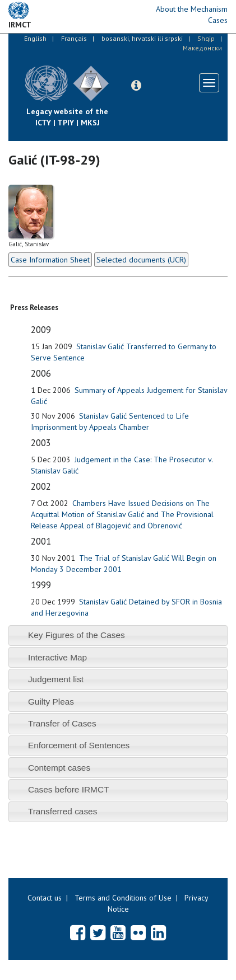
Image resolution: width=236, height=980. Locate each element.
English (35, 38)
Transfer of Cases (62, 723)
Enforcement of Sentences (79, 745)
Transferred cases (63, 811)
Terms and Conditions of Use (123, 898)
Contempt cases (59, 768)
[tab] (118, 636)
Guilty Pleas (51, 702)
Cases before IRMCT (69, 789)
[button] (136, 86)
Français (74, 38)
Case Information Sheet (50, 260)
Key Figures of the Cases (77, 635)
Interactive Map (57, 657)
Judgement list (56, 679)
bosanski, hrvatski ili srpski (142, 38)
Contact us (45, 898)
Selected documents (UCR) (141, 260)
